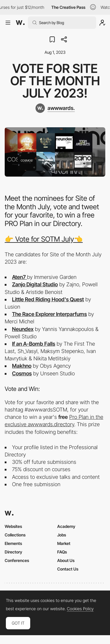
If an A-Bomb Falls (34, 344)
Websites (13, 526)
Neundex (23, 329)
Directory (13, 552)
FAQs (62, 552)
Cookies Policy (80, 609)
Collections (15, 535)
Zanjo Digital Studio (35, 284)
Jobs (62, 535)
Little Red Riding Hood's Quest (48, 299)
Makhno (22, 366)
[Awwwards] (20, 23)
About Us (66, 560)
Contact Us (68, 569)
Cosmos (22, 373)
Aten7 (20, 277)
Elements (13, 543)
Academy (66, 526)
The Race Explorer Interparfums (49, 314)
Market (64, 543)
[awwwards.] (55, 108)
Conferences (17, 560)
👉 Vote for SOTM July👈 (44, 239)
